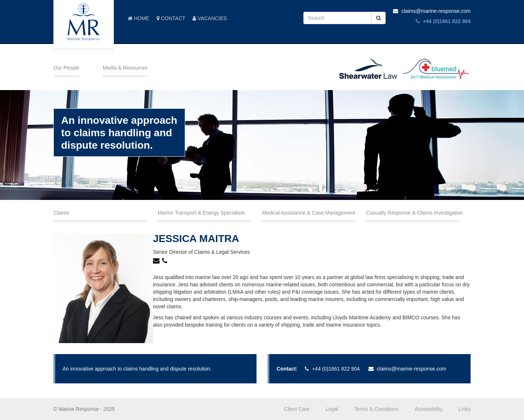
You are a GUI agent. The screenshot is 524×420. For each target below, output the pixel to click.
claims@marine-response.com (432, 11)
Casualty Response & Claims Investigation (413, 213)
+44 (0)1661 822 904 (443, 21)
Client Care (297, 409)
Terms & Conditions (376, 409)
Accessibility (428, 409)
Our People (66, 68)
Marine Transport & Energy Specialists (201, 213)
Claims (61, 213)
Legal (332, 409)
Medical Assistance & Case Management (308, 213)
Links (465, 409)
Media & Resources (125, 68)
